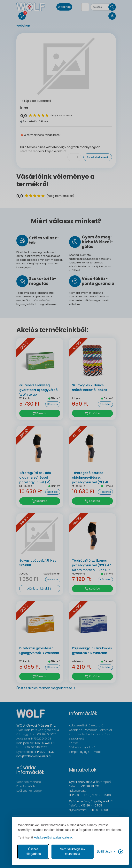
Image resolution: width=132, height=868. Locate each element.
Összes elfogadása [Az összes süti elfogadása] (33, 851)
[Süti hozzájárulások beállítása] (106, 852)
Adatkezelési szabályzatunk (53, 837)
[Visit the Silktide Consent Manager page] (120, 852)
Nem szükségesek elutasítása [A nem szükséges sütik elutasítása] (73, 851)
